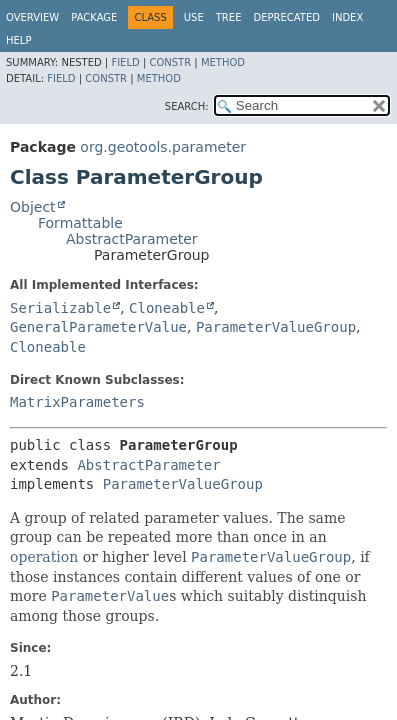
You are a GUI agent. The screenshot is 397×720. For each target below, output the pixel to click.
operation (44, 557)
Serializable (60, 308)
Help (18, 40)
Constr (170, 62)
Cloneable (167, 308)
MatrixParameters (77, 402)
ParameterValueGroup (276, 327)
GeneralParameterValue (98, 327)
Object (33, 207)
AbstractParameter (132, 239)
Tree (229, 17)
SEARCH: (187, 106)
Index (347, 17)
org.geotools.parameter (163, 147)
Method (223, 62)
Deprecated (286, 17)
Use (194, 17)
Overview (32, 17)
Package (94, 17)
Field (125, 62)
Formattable (80, 223)
